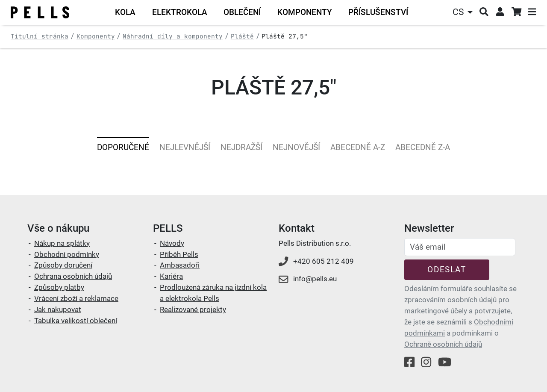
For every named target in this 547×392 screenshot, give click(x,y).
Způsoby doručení (63, 265)
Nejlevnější (185, 147)
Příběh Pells (179, 254)
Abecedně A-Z (358, 147)
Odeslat (447, 270)
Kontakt (297, 228)
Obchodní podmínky (67, 254)
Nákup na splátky (62, 243)
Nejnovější (296, 147)
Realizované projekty (193, 309)
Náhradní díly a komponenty (173, 36)
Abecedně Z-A (423, 147)
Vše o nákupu (58, 228)
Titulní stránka (40, 36)
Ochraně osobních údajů (443, 344)
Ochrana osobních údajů (73, 276)
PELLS (168, 228)
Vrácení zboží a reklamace (76, 298)
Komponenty (96, 36)
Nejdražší (241, 147)
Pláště (242, 36)
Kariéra (171, 276)
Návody (172, 243)
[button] (464, 12)
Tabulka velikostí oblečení (76, 321)
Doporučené (123, 147)
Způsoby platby (59, 287)
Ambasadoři (180, 265)
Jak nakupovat (58, 309)
